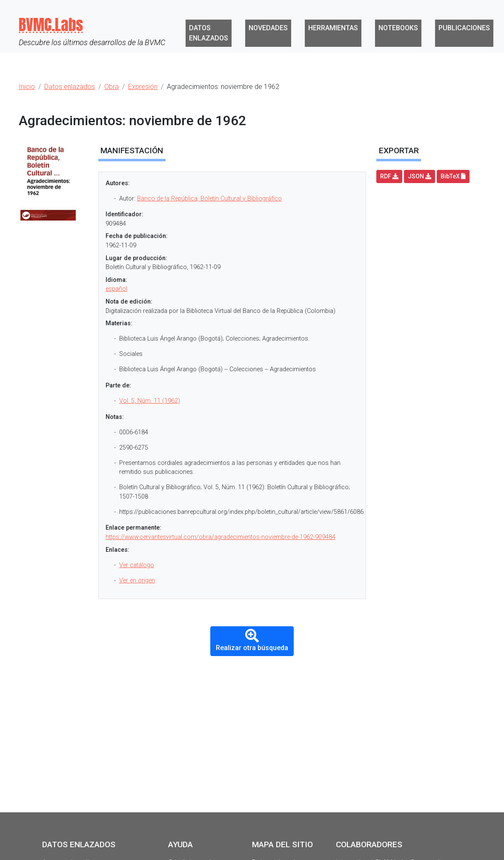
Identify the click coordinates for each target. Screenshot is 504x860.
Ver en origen (137, 580)
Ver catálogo (137, 565)
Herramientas (333, 28)
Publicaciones (464, 28)
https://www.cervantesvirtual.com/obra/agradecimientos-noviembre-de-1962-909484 (220, 537)
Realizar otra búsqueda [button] (252, 641)
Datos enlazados (209, 33)
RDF (389, 176)
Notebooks (398, 28)
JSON (420, 176)
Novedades (268, 28)
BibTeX (453, 176)
